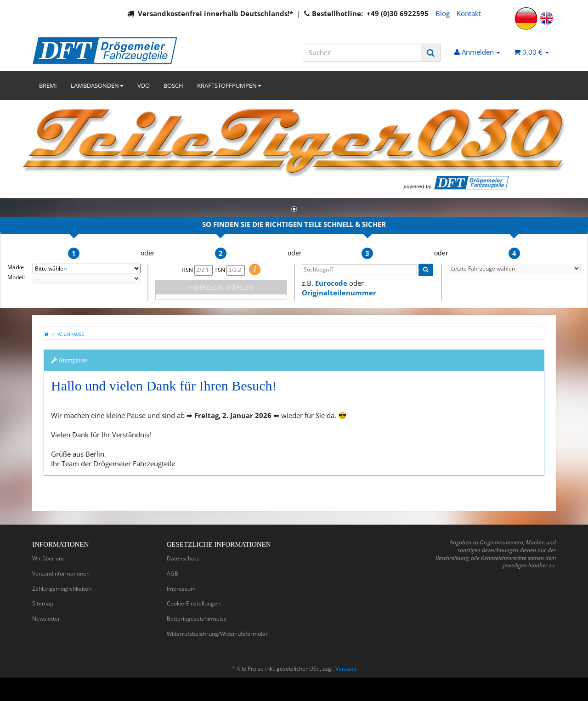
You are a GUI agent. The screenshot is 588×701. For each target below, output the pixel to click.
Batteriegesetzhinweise (197, 619)
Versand (346, 669)
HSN (197, 270)
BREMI (48, 85)
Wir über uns (48, 558)
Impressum (181, 589)
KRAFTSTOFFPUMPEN (229, 85)
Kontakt (469, 13)
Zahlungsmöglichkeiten (62, 589)
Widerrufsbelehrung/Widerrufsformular (217, 634)
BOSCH (173, 85)
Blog (443, 13)
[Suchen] (362, 53)
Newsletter (46, 619)
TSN (230, 270)
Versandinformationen (61, 574)
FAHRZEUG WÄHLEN (221, 287)
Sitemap (43, 603)
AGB (172, 574)
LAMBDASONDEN (97, 85)
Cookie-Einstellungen (194, 603)
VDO (144, 85)
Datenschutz (183, 558)
